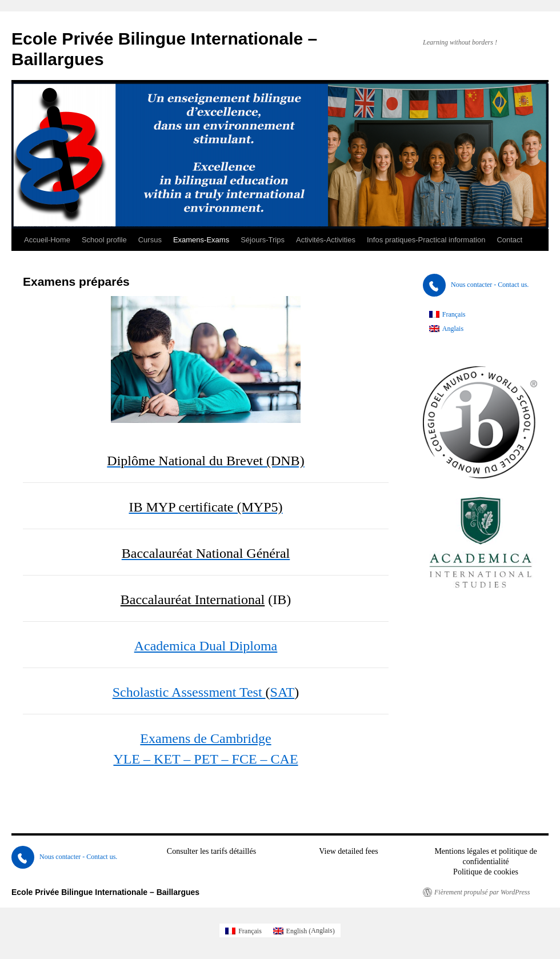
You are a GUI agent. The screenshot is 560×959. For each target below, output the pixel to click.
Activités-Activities (326, 240)
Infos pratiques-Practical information (426, 240)
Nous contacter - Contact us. (476, 285)
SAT (283, 692)
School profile (104, 240)
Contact (509, 240)
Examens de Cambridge (205, 738)
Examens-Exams (201, 240)
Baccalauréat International (193, 600)
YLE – (133, 759)
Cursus (150, 240)
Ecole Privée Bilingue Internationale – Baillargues (105, 892)
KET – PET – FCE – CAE (226, 759)
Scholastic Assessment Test (189, 692)
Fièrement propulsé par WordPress (482, 892)
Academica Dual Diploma (206, 646)
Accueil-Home (47, 240)
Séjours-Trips (263, 240)
